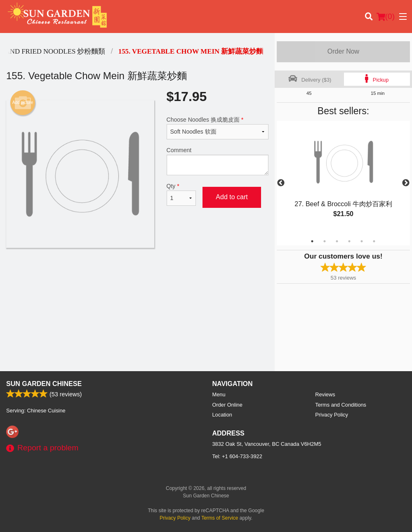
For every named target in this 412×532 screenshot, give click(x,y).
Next (406, 183)
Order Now (343, 51)
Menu (219, 394)
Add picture (23, 103)
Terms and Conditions (341, 405)
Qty (181, 194)
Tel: (237, 456)
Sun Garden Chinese (44, 384)
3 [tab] (337, 241)
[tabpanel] (343, 178)
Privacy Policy (332, 415)
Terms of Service (220, 518)
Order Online (227, 405)
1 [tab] (312, 241)
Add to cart (232, 197)
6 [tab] (374, 241)
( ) (386, 16)
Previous (281, 183)
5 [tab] (362, 241)
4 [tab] (349, 241)
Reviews (325, 394)
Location (222, 415)
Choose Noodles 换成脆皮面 (218, 128)
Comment (218, 161)
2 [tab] (325, 241)
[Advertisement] (137, 275)
